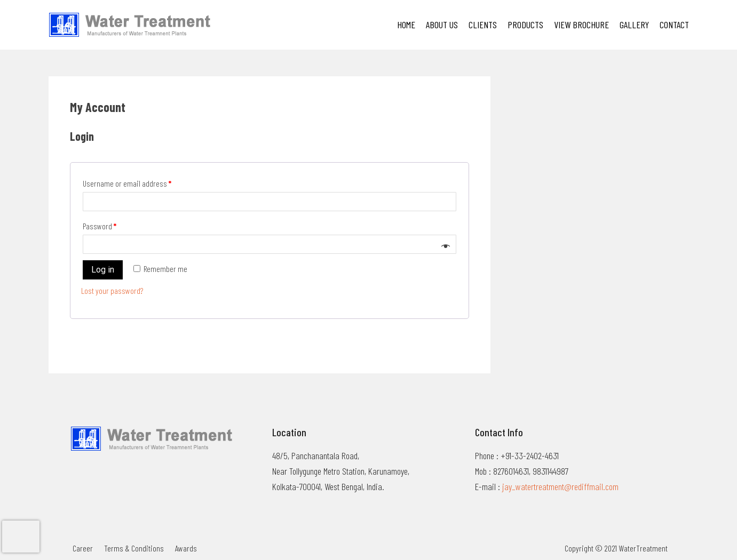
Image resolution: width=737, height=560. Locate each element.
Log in (103, 270)
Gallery (634, 25)
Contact (674, 25)
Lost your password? (112, 290)
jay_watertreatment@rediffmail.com (560, 486)
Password (100, 226)
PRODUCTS (525, 25)
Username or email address (127, 183)
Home (406, 25)
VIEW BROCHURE (581, 25)
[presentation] (21, 537)
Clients (483, 25)
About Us (442, 25)
